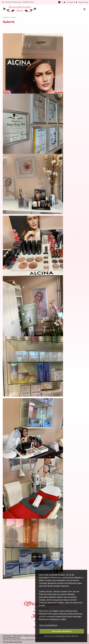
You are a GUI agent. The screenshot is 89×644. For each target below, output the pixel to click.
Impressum (7, 636)
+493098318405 (28, 2)
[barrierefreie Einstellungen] (60, 2)
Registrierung (82, 2)
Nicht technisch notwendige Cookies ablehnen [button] (61, 636)
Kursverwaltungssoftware (12, 642)
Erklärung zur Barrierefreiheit (34, 636)
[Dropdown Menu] (84, 9)
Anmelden (69, 2)
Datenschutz (18, 636)
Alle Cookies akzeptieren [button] (62, 631)
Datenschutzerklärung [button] (48, 625)
